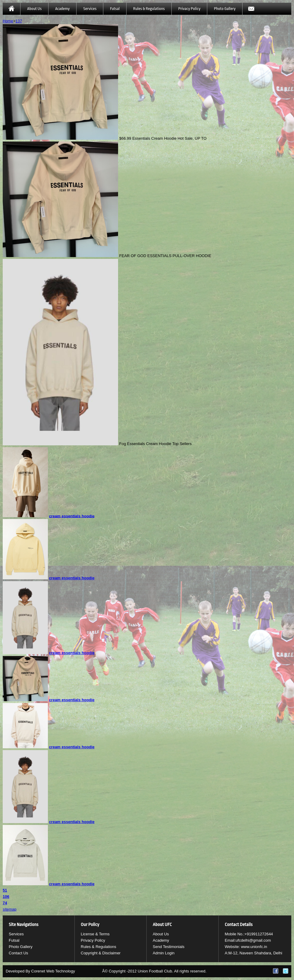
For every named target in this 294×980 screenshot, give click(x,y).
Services (90, 9)
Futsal (115, 9)
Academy (62, 9)
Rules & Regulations (149, 9)
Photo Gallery (225, 9)
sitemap (10, 909)
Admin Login (164, 953)
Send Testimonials (169, 947)
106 (6, 897)
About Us (34, 9)
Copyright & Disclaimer (101, 953)
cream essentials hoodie (72, 516)
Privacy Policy (189, 9)
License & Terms (95, 934)
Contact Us (18, 953)
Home (8, 21)
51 (5, 890)
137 (19, 21)
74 (5, 903)
